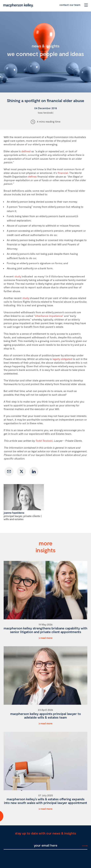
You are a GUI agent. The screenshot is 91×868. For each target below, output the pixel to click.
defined (26, 151)
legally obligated (62, 359)
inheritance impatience (49, 316)
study (18, 276)
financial (63, 173)
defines (32, 176)
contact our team (70, 5)
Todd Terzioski (44, 441)
